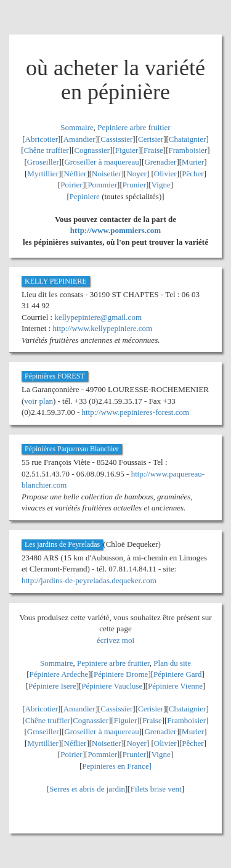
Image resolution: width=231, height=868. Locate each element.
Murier (193, 162)
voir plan (38, 401)
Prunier (134, 185)
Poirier (71, 185)
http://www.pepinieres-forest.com (136, 412)
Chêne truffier (47, 150)
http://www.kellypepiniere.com (103, 328)
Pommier (102, 185)
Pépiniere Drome (121, 674)
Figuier (127, 150)
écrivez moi (115, 640)
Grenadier (160, 162)
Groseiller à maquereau (101, 162)
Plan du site (172, 663)
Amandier (79, 139)
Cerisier (151, 139)
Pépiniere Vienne (175, 686)
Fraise (153, 150)
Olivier (165, 174)
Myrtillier (43, 174)
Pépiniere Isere (52, 686)
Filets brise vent (156, 789)
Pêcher (192, 174)
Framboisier (188, 150)
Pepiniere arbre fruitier (134, 127)
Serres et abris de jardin (87, 789)
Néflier (75, 174)
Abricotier (42, 139)
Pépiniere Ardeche (59, 674)
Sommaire (77, 127)
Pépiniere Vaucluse (112, 686)
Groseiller (43, 162)
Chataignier (188, 139)
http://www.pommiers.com (115, 230)
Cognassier (92, 150)
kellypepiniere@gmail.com (98, 317)
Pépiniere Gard (177, 674)
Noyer (136, 174)
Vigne (161, 185)
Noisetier (107, 174)
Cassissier (116, 139)
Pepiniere (85, 196)
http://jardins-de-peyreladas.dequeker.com (89, 580)
